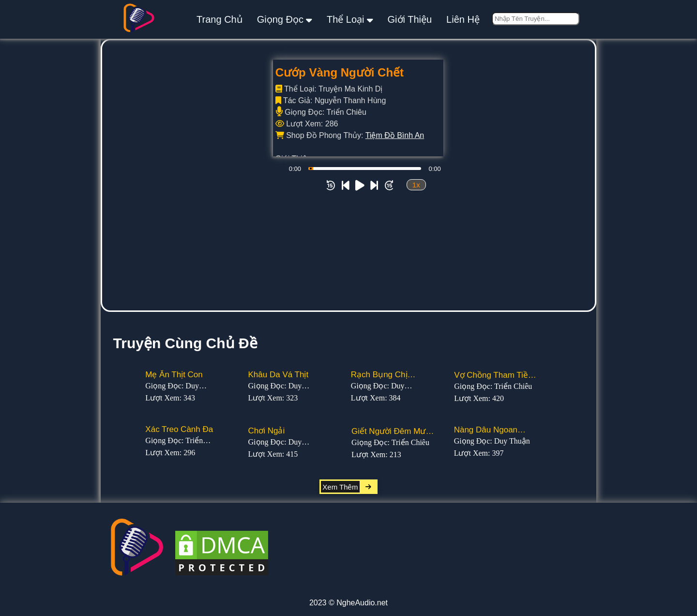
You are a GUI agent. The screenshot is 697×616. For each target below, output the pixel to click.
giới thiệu (410, 19)
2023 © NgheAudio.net (348, 603)
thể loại (350, 19)
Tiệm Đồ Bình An (395, 135)
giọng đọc (285, 19)
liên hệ (463, 19)
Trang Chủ (220, 19)
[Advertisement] (348, 238)
